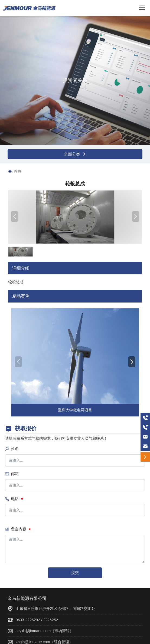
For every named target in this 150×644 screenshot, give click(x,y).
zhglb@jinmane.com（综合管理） (44, 642)
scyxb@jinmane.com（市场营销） (45, 631)
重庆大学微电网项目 (75, 410)
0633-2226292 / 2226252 (37, 620)
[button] (132, 362)
